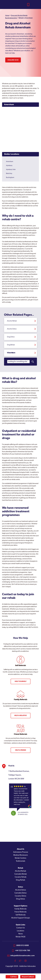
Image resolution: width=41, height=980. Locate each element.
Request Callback (28, 977)
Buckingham (10, 178)
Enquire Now (13, 60)
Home (7, 16)
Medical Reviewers (21, 855)
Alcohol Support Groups (21, 918)
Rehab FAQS (21, 937)
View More (11, 353)
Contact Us (20, 928)
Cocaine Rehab (21, 877)
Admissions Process (21, 852)
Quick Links (20, 925)
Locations (20, 931)
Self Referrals (21, 915)
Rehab (20, 868)
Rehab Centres (20, 858)
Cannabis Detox (20, 893)
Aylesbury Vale (11, 170)
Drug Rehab (11, 345)
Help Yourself (21, 681)
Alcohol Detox (12, 329)
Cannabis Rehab (21, 874)
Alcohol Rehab (12, 321)
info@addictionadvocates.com (22, 955)
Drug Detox (11, 337)
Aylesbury (9, 166)
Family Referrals (20, 909)
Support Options (21, 906)
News (21, 934)
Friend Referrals (20, 912)
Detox (21, 887)
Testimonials (20, 861)
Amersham (9, 105)
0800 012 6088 (23, 945)
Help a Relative (20, 716)
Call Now (14, 977)
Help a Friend (21, 750)
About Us (21, 849)
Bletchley (9, 174)
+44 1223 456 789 (22, 950)
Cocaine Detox (20, 896)
